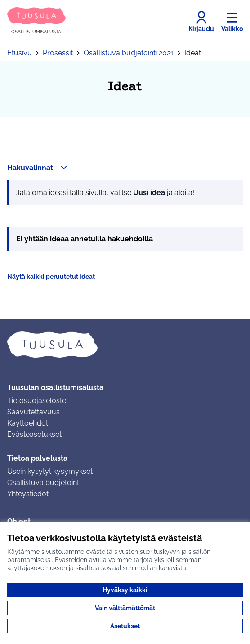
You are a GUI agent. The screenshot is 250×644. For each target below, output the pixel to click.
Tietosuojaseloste (37, 401)
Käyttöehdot (28, 423)
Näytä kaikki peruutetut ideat (51, 277)
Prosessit (58, 53)
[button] (38, 168)
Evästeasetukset (34, 434)
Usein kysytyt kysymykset (50, 471)
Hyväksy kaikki (125, 590)
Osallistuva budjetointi (44, 483)
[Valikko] (232, 22)
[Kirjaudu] (201, 22)
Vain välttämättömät (125, 608)
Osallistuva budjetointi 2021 (129, 53)
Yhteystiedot (28, 494)
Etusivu (20, 53)
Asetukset (125, 626)
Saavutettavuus (33, 412)
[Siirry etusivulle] (36, 21)
